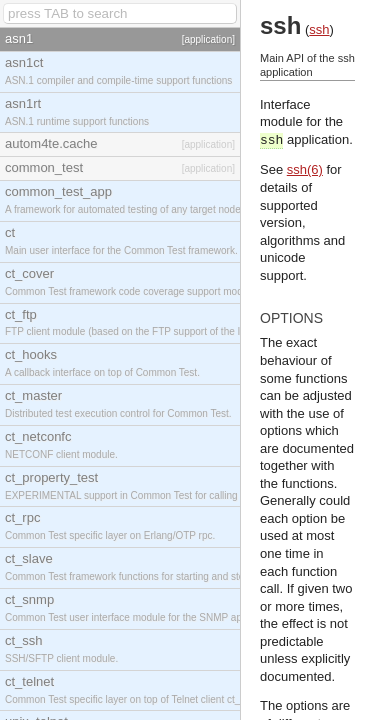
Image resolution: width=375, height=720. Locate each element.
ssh (319, 29)
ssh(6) (305, 169)
